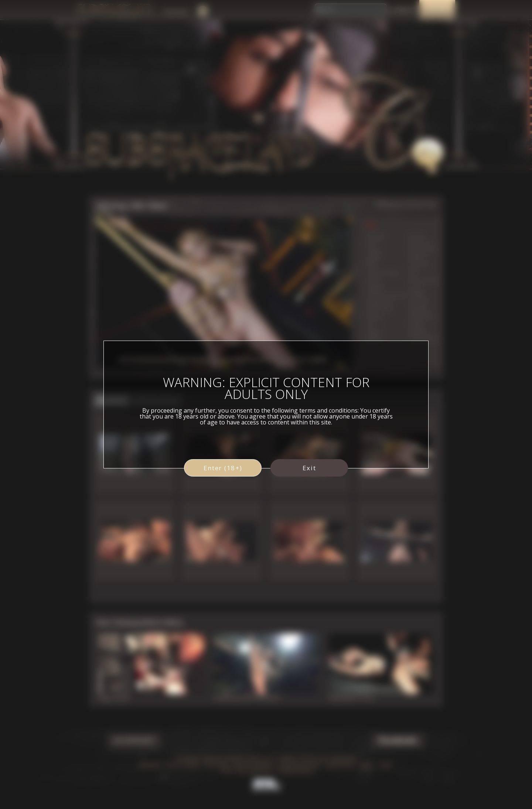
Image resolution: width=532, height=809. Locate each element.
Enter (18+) (223, 468)
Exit (309, 468)
